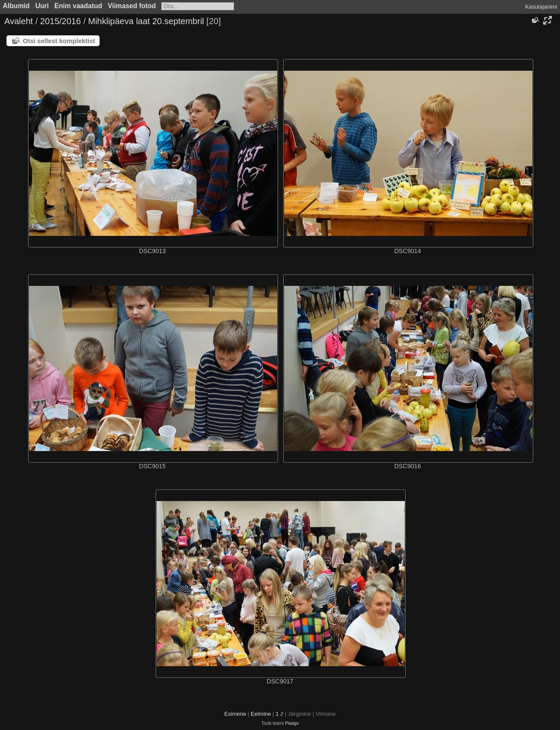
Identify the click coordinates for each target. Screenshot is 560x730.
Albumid (16, 6)
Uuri (42, 6)
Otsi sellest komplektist (59, 41)
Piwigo (292, 723)
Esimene (235, 714)
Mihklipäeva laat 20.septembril (146, 21)
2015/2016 (61, 21)
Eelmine (261, 714)
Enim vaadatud (78, 6)
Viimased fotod (132, 6)
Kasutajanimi (541, 7)
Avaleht (19, 21)
